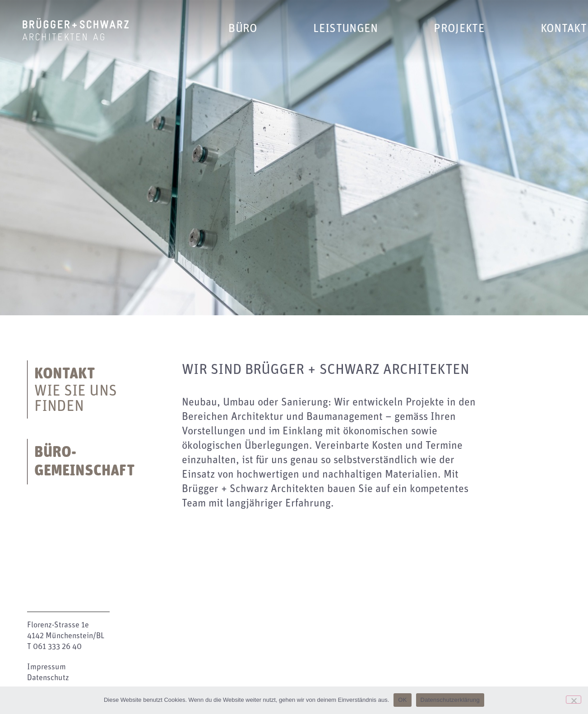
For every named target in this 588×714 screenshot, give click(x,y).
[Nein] (574, 700)
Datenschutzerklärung (450, 700)
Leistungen (345, 28)
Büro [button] (243, 28)
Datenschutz (48, 678)
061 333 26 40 (57, 647)
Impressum (46, 667)
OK (402, 700)
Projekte (459, 28)
